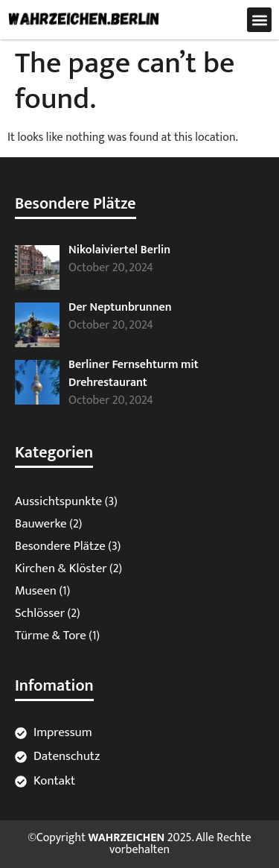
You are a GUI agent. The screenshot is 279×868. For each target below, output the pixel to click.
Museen (36, 591)
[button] (259, 20)
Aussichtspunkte (58, 501)
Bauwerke (41, 524)
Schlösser (40, 613)
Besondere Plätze (60, 546)
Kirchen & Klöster (61, 568)
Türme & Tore (51, 636)
